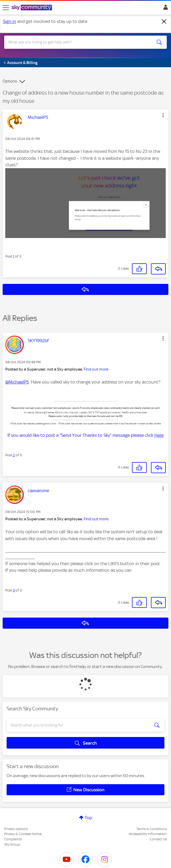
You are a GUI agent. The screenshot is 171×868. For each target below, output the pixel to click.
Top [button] (88, 818)
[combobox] (77, 42)
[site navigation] (6, 8)
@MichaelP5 (17, 382)
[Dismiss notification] (164, 22)
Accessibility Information (148, 834)
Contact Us (158, 839)
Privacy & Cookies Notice (23, 834)
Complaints (13, 839)
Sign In (165, 9)
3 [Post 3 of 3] (14, 590)
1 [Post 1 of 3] (14, 256)
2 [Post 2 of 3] (14, 455)
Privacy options (16, 829)
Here (159, 435)
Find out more (96, 369)
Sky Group (12, 844)
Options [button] (10, 81)
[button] (163, 115)
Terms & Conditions (152, 829)
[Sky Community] (32, 8)
